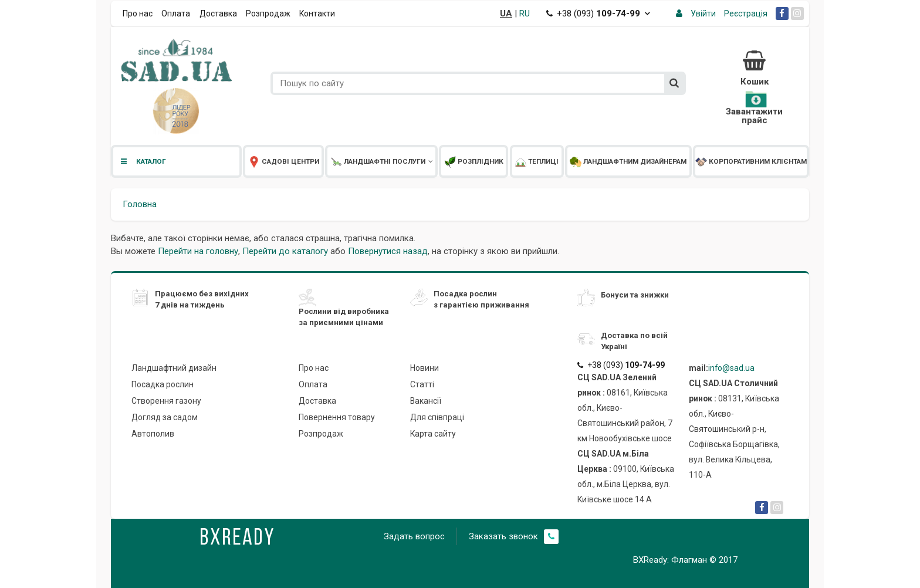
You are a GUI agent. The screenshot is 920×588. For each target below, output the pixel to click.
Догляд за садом (165, 417)
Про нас (138, 13)
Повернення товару (337, 417)
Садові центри (284, 161)
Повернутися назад (388, 251)
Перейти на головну (198, 251)
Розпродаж (268, 13)
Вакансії (426, 401)
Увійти (703, 13)
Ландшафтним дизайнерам (628, 161)
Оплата (176, 13)
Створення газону (166, 401)
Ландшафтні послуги (382, 161)
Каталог (143, 161)
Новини (425, 368)
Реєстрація (746, 13)
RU (525, 13)
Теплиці (537, 161)
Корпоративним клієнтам (751, 161)
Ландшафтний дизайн (174, 368)
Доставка (218, 13)
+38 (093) (598, 13)
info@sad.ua (731, 368)
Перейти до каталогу (285, 251)
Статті (422, 384)
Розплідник (474, 161)
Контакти (317, 13)
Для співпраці (437, 417)
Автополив (153, 434)
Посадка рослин (163, 384)
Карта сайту (433, 434)
